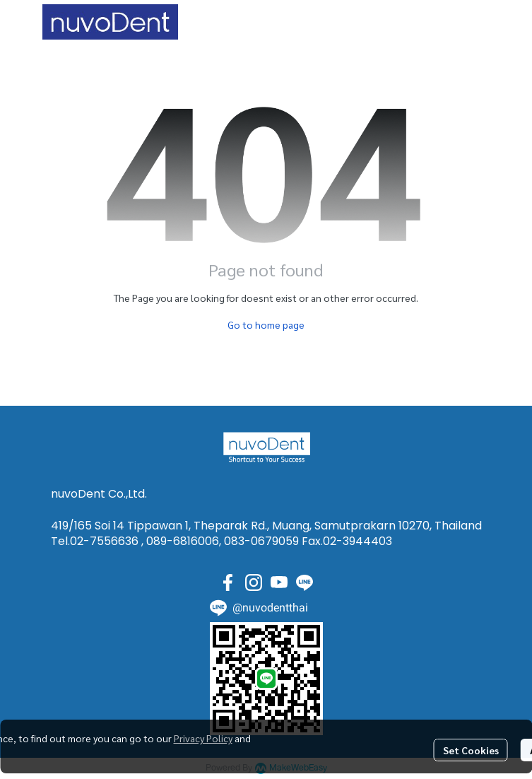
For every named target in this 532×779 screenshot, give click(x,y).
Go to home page (266, 324)
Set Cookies (471, 750)
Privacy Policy (203, 738)
